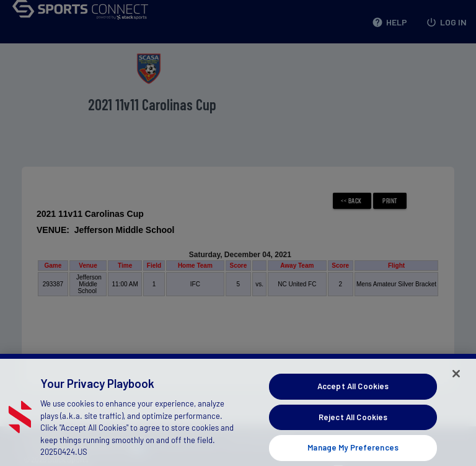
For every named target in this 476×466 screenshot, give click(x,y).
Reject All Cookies (353, 424)
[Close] (456, 381)
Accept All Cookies (353, 393)
